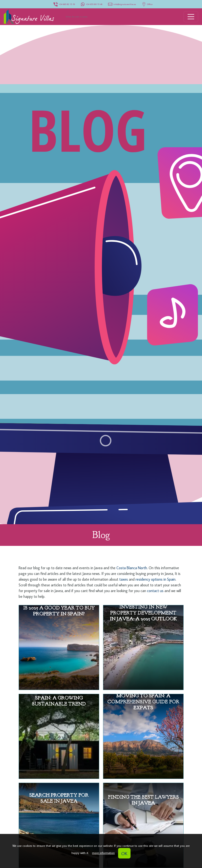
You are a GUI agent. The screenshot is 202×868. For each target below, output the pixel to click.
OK (124, 853)
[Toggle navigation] (191, 17)
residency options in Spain (156, 579)
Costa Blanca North (132, 568)
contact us (156, 591)
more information (103, 853)
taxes (123, 579)
